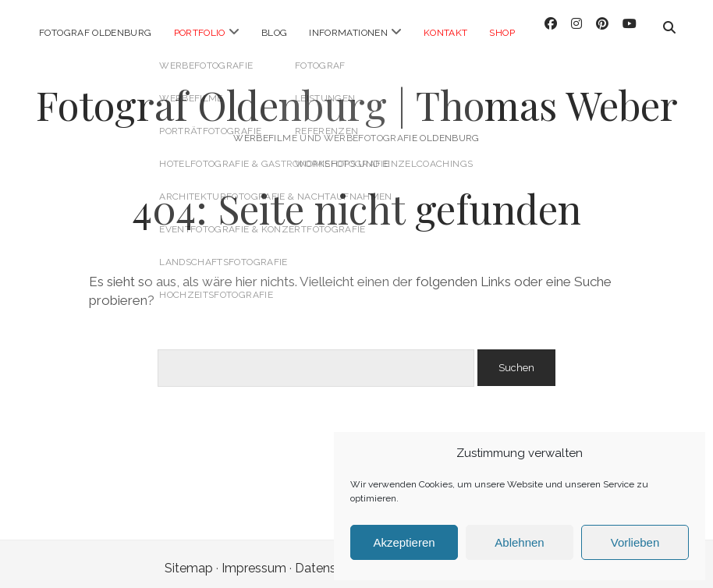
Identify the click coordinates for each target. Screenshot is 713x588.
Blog (274, 33)
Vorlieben (635, 542)
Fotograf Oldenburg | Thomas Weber (357, 96)
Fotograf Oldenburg (95, 33)
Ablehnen (519, 542)
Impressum (254, 560)
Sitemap (189, 560)
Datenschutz (332, 560)
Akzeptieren (404, 542)
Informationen (348, 33)
